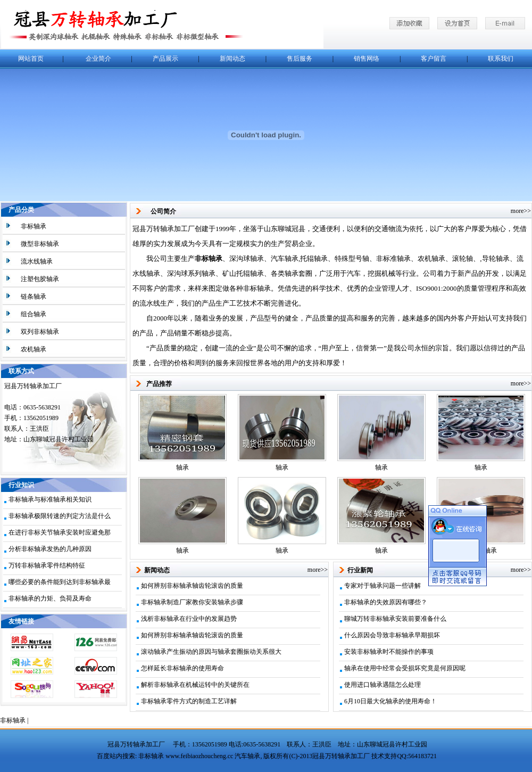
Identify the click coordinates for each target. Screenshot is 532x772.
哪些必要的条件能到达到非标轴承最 (60, 582)
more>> (521, 211)
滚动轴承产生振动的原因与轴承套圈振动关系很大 (211, 652)
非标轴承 (13, 720)
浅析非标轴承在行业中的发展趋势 (189, 619)
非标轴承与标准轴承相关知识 (50, 499)
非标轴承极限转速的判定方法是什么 (60, 516)
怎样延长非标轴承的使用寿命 (182, 668)
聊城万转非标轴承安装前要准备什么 (395, 619)
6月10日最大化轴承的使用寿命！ (390, 701)
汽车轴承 (247, 756)
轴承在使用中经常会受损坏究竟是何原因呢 (405, 668)
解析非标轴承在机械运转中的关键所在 (195, 685)
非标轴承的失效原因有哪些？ (386, 602)
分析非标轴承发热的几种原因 (50, 549)
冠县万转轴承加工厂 (136, 744)
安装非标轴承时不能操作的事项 (389, 652)
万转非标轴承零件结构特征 (47, 565)
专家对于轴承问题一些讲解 (383, 586)
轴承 (182, 467)
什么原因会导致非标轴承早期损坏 (392, 635)
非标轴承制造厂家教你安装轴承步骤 (192, 602)
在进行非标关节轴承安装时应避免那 (60, 532)
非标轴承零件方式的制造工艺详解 (189, 701)
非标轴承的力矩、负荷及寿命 (50, 598)
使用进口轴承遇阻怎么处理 (383, 685)
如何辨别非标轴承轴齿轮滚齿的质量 (192, 586)
